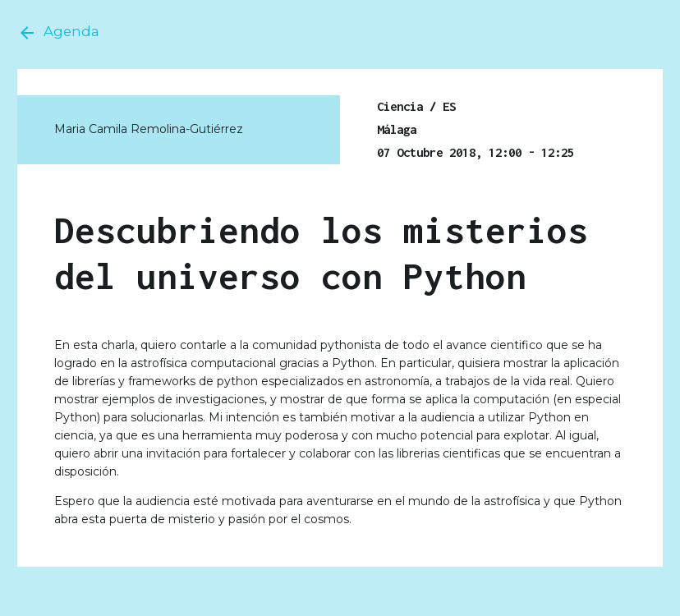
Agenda (58, 33)
